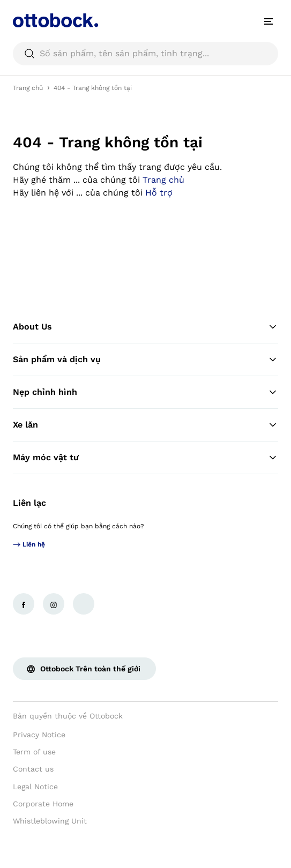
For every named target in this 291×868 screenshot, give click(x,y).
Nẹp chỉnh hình (145, 392)
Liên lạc (29, 503)
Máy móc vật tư (145, 458)
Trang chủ (28, 88)
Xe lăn (145, 425)
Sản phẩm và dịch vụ (145, 360)
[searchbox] (145, 54)
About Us (145, 327)
